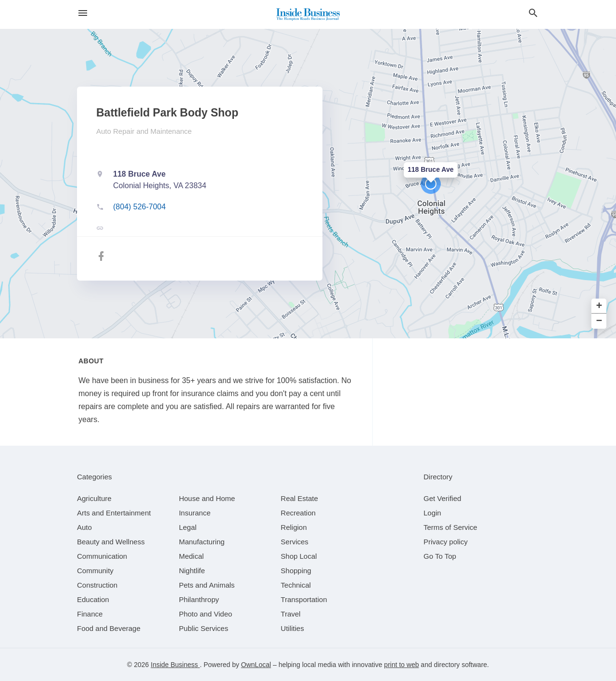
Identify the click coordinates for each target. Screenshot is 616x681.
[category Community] (95, 571)
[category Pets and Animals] (207, 585)
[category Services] (295, 542)
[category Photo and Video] (206, 614)
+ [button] (599, 306)
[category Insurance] (195, 513)
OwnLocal (256, 665)
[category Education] (93, 599)
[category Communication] (102, 556)
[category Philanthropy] (199, 599)
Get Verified (442, 498)
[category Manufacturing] (202, 542)
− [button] (599, 321)
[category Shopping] (296, 571)
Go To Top (440, 556)
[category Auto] (84, 527)
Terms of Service (450, 527)
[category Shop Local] (299, 556)
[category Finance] (90, 614)
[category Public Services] (204, 628)
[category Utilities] (292, 628)
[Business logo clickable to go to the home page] (308, 14)
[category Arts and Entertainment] (114, 513)
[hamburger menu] (83, 13)
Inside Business (175, 665)
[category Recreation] (298, 513)
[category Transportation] (304, 599)
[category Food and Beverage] (109, 628)
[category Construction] (97, 585)
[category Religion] (294, 527)
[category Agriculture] (94, 498)
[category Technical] (296, 585)
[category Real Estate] (299, 498)
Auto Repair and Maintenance (144, 131)
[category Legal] (188, 527)
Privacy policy (446, 542)
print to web (401, 665)
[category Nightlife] (192, 571)
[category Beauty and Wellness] (111, 542)
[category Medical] (192, 556)
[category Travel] (290, 614)
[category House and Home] (207, 498)
